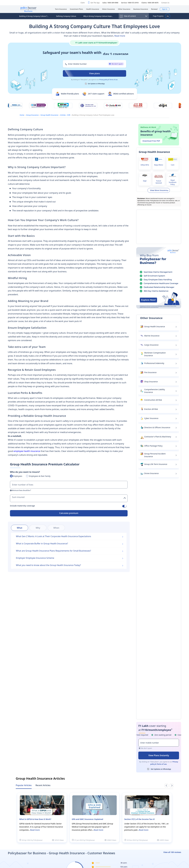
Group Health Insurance (49, 115)
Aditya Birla (145, 165)
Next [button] (172, 786)
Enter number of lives (23, 485)
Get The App (95, 3)
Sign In (165, 9)
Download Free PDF (151, 141)
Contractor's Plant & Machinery (158, 437)
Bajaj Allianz (159, 165)
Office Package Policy (153, 446)
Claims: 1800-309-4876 (150, 3)
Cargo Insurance (151, 345)
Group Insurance (32, 115)
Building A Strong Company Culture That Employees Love (35, 16)
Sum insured (18, 497)
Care (173, 165)
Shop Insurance (151, 382)
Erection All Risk (151, 409)
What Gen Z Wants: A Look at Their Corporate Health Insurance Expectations (54, 536)
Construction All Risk (153, 400)
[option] (42, 818)
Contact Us (165, 3)
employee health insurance (27, 451)
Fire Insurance (150, 372)
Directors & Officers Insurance (157, 427)
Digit (145, 181)
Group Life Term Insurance (156, 464)
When (56, 528)
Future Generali (159, 182)
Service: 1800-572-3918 (130, 3)
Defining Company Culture (66, 16)
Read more (120, 36)
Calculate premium (69, 513)
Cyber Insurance (151, 418)
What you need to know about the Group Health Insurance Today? (48, 565)
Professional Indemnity (154, 363)
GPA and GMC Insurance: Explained (87, 819)
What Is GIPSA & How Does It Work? (35, 819)
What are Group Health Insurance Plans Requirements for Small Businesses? (53, 551)
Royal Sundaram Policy (173, 182)
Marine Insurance (152, 336)
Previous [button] (166, 786)
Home (22, 115)
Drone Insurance (151, 473)
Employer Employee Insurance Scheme (35, 558)
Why (38, 528)
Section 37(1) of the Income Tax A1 (140, 819)
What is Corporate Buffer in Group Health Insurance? (42, 544)
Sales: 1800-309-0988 (110, 3)
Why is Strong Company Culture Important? (99, 16)
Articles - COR (65, 115)
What (19, 528)
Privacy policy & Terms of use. (109, 80)
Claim (83, 3)
